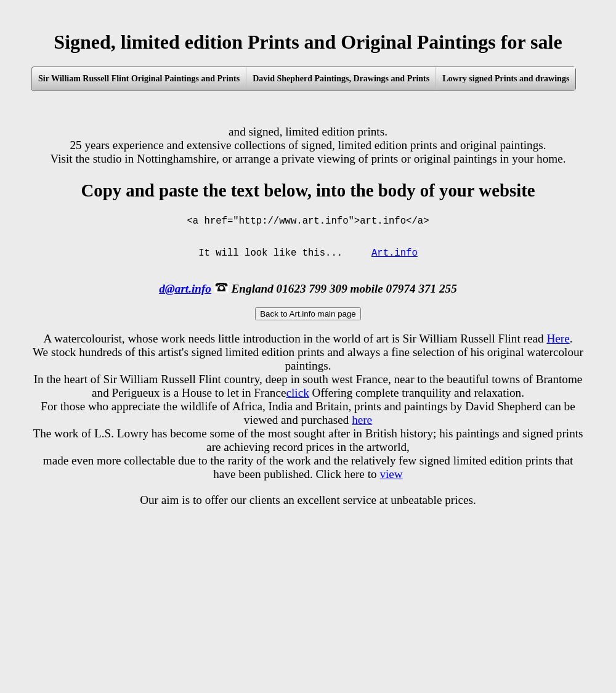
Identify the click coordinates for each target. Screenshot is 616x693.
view (391, 488)
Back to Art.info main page (308, 327)
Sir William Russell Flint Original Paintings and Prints (139, 79)
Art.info (395, 263)
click (297, 406)
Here (558, 352)
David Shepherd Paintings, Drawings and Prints (341, 79)
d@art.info (185, 302)
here (362, 433)
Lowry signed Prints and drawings (506, 79)
